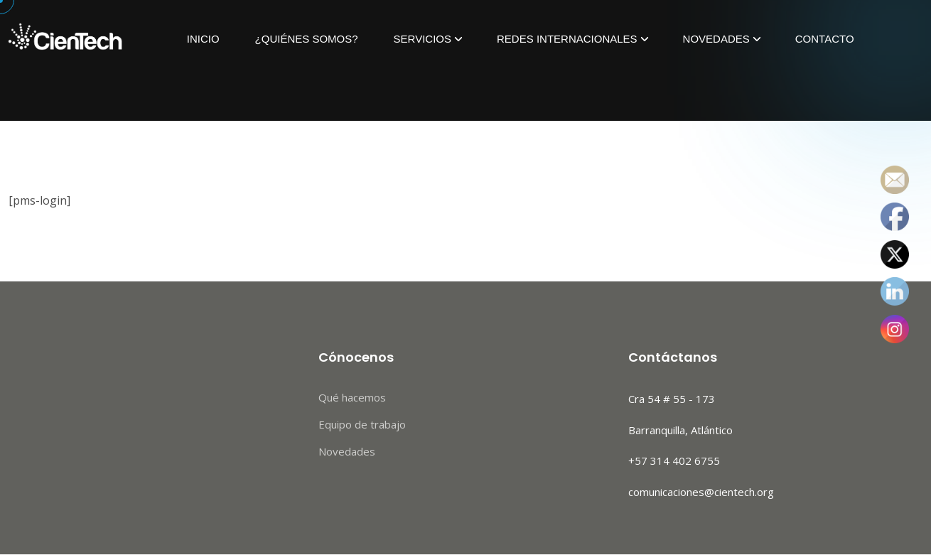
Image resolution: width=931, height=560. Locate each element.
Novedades (716, 39)
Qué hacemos (352, 397)
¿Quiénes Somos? (307, 39)
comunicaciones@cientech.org (701, 492)
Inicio (203, 39)
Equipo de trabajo (362, 424)
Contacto (825, 39)
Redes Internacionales (567, 39)
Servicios (423, 39)
